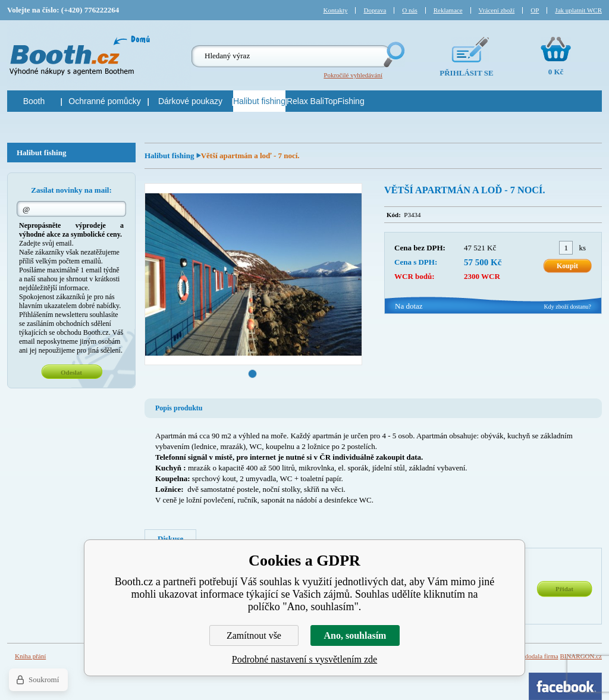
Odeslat (71, 372)
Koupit (567, 266)
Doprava (375, 10)
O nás (409, 10)
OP (535, 10)
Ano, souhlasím (355, 635)
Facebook (565, 686)
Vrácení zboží (497, 10)
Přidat (564, 589)
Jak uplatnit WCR (578, 10)
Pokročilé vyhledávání (353, 75)
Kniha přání (30, 656)
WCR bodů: (415, 276)
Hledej (393, 54)
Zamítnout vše (254, 635)
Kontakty (336, 10)
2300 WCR (482, 276)
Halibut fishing (170, 156)
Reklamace (448, 10)
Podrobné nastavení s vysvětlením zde (304, 659)
